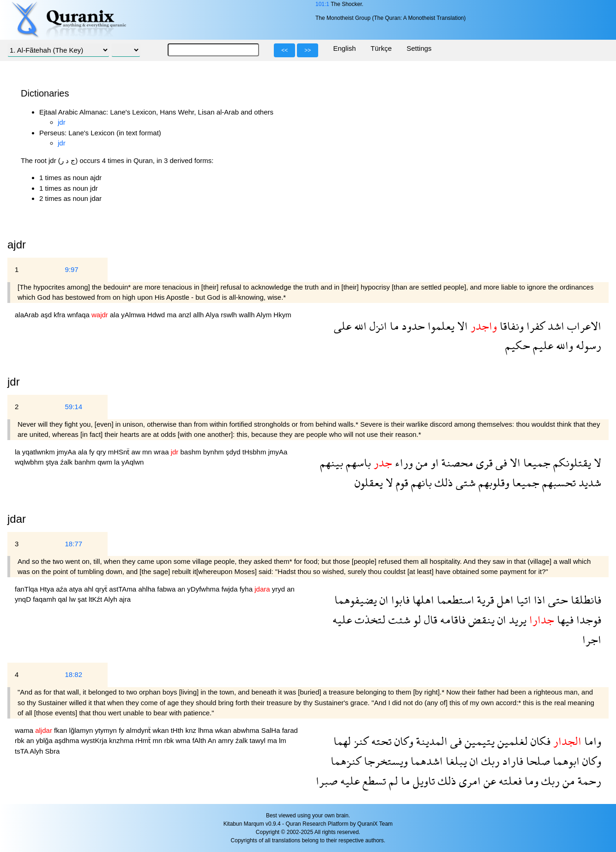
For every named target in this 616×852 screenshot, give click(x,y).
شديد (589, 482)
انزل (377, 326)
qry (102, 452)
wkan (162, 730)
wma (184, 740)
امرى (468, 781)
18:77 (73, 544)
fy (93, 452)
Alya (213, 315)
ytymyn (107, 730)
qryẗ (102, 589)
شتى (464, 482)
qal (63, 599)
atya (77, 589)
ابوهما (565, 761)
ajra (125, 599)
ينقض (480, 619)
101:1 (322, 4)
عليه (342, 619)
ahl (90, 589)
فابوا (399, 600)
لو (416, 619)
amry (227, 740)
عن (488, 781)
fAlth (200, 740)
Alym (265, 315)
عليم (542, 345)
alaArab (28, 315)
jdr (62, 122)
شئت (398, 619)
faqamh (45, 599)
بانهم (420, 482)
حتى (557, 600)
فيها (564, 619)
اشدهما (425, 761)
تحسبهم (558, 482)
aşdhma (68, 740)
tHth (178, 730)
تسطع (373, 781)
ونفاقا (510, 326)
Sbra (53, 751)
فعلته (509, 781)
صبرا (327, 781)
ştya (53, 462)
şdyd (234, 452)
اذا (538, 600)
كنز (360, 741)
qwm (106, 462)
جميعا (535, 462)
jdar (17, 519)
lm (283, 740)
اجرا (592, 639)
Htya (48, 589)
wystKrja (95, 740)
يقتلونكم (571, 462)
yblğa (45, 740)
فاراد (511, 761)
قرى (483, 462)
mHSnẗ (120, 452)
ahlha (148, 589)
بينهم (332, 462)
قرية (484, 600)
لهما (342, 741)
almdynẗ (139, 730)
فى (500, 462)
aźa (62, 589)
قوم (401, 482)
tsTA (22, 751)
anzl (186, 315)
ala (115, 315)
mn (148, 452)
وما (530, 781)
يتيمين (478, 741)
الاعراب (583, 326)
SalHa (272, 730)
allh (199, 315)
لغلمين (511, 741)
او (433, 462)
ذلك (442, 482)
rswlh (230, 315)
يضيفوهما (356, 600)
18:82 (73, 674)
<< (284, 50)
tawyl (259, 740)
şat (83, 599)
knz (192, 730)
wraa (162, 452)
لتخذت (369, 619)
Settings (419, 48)
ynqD (24, 599)
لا (596, 462)
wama (25, 730)
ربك (489, 761)
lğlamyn (82, 730)
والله (563, 345)
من (420, 462)
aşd (47, 315)
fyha (247, 589)
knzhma (122, 740)
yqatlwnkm (39, 452)
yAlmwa (134, 315)
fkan (62, 730)
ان (383, 600)
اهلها (422, 600)
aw (137, 452)
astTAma (124, 589)
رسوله (587, 345)
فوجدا (587, 619)
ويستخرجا (384, 761)
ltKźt (96, 599)
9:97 (71, 269)
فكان (539, 741)
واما (591, 741)
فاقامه (451, 619)
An (213, 740)
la (18, 452)
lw (73, 599)
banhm (86, 462)
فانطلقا (585, 600)
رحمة (588, 781)
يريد (516, 619)
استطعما (454, 600)
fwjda (231, 589)
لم (392, 781)
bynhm (214, 452)
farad (290, 730)
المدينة (430, 741)
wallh (248, 315)
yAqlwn (133, 462)
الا (461, 326)
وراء (402, 462)
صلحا (537, 761)
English (344, 48)
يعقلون (369, 482)
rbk (21, 740)
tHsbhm (255, 452)
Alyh (112, 599)
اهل (504, 600)
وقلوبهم (492, 482)
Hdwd (157, 315)
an (182, 589)
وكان (402, 741)
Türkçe (381, 48)
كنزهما (346, 761)
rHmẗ (144, 740)
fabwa (167, 589)
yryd (280, 589)
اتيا (522, 600)
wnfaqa (79, 315)
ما (393, 326)
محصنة (456, 462)
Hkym (282, 315)
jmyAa (67, 452)
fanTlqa (27, 589)
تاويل (423, 781)
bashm (192, 452)
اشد (555, 326)
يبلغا (455, 761)
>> (308, 50)
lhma (207, 730)
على (343, 326)
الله (359, 326)
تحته (380, 741)
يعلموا (440, 326)
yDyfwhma (204, 589)
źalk (67, 462)
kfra (60, 315)
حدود (412, 326)
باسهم (357, 462)
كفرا (534, 326)
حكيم (518, 345)
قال (429, 619)
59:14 (73, 407)
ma (172, 315)
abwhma (247, 730)
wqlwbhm (30, 462)
